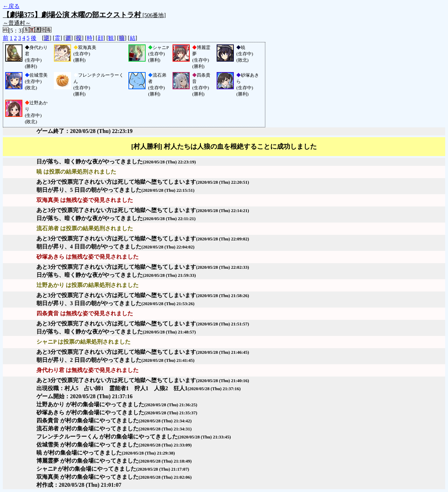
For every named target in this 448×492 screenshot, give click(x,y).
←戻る (11, 6)
